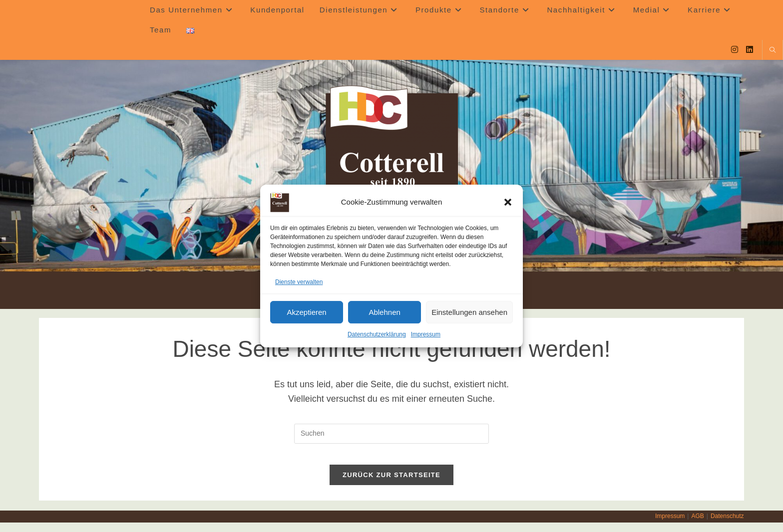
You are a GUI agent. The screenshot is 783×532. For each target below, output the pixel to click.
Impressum (426, 335)
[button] (508, 202)
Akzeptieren (306, 312)
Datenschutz (727, 526)
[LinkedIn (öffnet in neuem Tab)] (750, 50)
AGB (697, 526)
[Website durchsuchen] (773, 51)
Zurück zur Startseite (391, 484)
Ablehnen (384, 312)
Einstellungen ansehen (469, 312)
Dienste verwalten (299, 282)
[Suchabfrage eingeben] (391, 434)
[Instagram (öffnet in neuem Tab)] (735, 50)
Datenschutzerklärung (377, 335)
